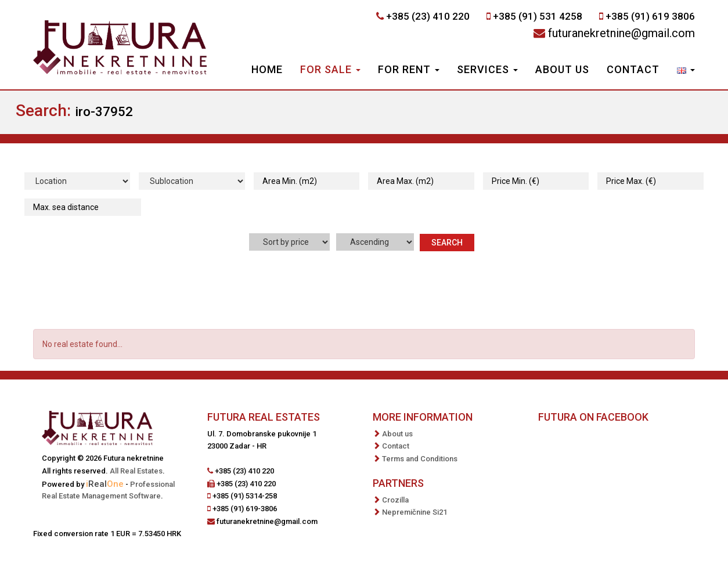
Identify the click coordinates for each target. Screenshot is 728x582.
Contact (633, 69)
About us (562, 69)
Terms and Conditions (420, 459)
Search (447, 243)
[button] (686, 71)
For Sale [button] (330, 69)
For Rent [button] (409, 69)
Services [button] (487, 69)
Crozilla (395, 500)
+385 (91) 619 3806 (650, 16)
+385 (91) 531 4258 (538, 16)
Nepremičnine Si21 (415, 512)
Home (267, 69)
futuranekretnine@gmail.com (621, 33)
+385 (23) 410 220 (428, 16)
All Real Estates (136, 471)
